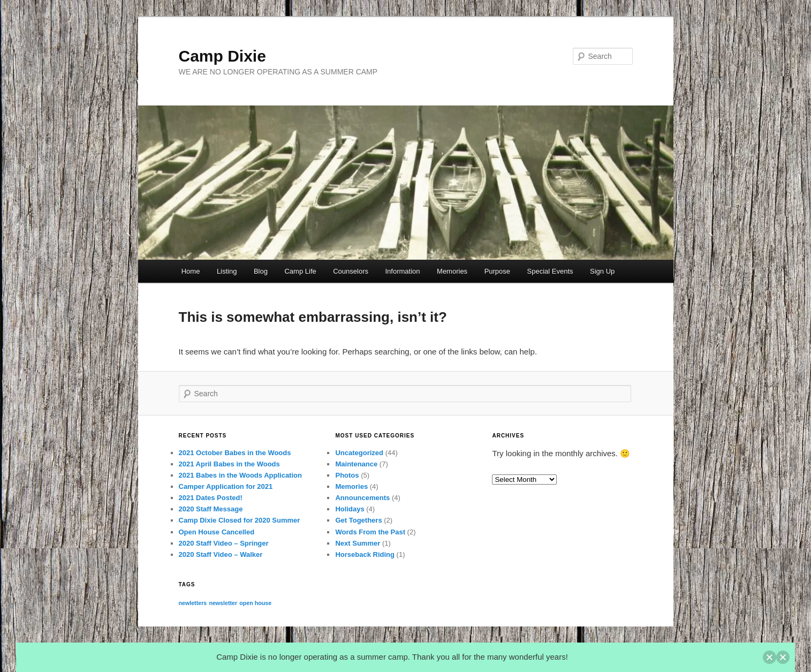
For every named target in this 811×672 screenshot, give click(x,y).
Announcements (362, 498)
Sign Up (602, 271)
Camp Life (300, 271)
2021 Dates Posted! (211, 498)
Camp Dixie (222, 56)
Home (191, 271)
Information (403, 271)
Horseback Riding (365, 554)
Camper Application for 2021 (226, 486)
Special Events (550, 271)
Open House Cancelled (217, 532)
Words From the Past (370, 532)
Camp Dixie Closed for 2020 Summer (240, 520)
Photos (347, 475)
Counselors (351, 271)
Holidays (350, 509)
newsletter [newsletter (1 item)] (223, 603)
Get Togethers (358, 520)
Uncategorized (359, 453)
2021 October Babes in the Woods (235, 453)
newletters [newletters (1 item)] (193, 603)
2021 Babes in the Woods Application (240, 475)
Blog (261, 271)
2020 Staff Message (211, 509)
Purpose (497, 271)
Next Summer (358, 543)
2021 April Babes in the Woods (229, 464)
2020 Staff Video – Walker (221, 554)
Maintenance (356, 464)
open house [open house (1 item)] (255, 603)
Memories (452, 271)
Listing (227, 271)
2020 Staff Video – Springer (224, 543)
